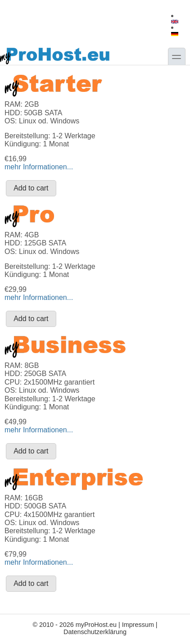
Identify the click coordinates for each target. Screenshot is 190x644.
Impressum (138, 625)
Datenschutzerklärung (95, 632)
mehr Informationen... (39, 167)
